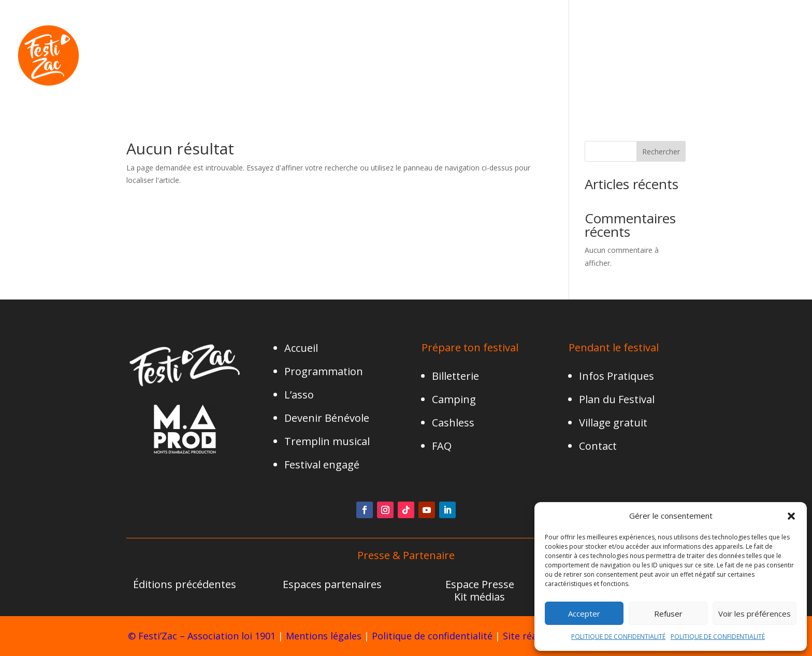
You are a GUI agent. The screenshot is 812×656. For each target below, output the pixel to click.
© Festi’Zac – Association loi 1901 (202, 636)
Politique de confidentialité (432, 636)
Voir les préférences (755, 614)
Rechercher (661, 152)
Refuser (668, 614)
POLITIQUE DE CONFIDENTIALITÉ (618, 637)
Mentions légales (324, 636)
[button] (791, 516)
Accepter (584, 614)
